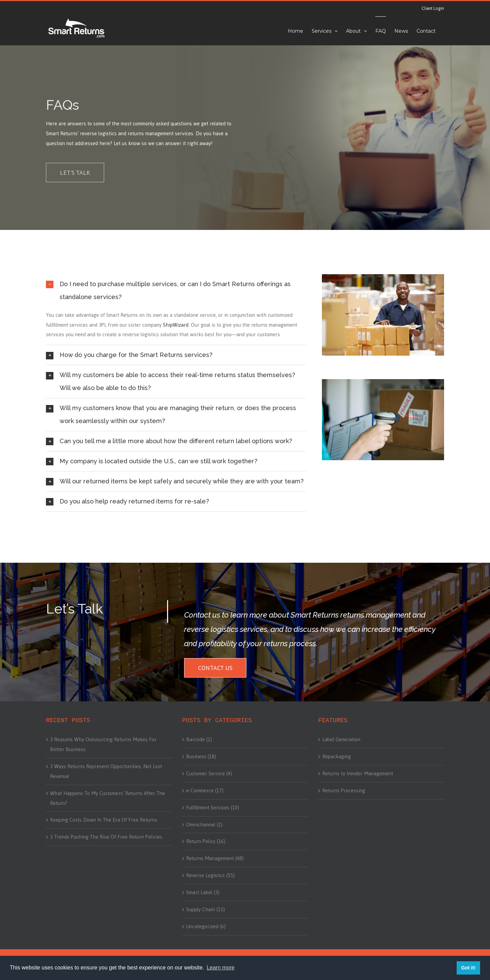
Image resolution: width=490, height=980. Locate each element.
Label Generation (341, 740)
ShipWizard (176, 325)
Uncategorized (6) (206, 927)
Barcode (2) (199, 740)
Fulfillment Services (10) (213, 808)
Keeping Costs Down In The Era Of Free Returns (104, 820)
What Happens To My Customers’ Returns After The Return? (108, 798)
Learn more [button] (220, 968)
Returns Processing (344, 791)
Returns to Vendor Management (358, 774)
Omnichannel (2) (204, 825)
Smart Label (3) (203, 892)
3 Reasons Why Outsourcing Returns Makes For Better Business (103, 744)
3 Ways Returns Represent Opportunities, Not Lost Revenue (106, 771)
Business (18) (201, 757)
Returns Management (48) (215, 858)
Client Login (433, 9)
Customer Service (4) (209, 774)
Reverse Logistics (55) (210, 875)
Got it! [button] (468, 968)
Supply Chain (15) (206, 909)
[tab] (176, 291)
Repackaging (337, 757)
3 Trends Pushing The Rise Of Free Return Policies (106, 837)
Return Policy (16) (206, 841)
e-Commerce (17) (205, 791)
